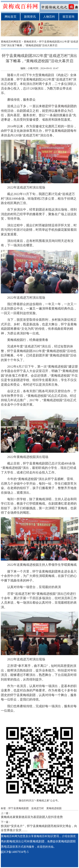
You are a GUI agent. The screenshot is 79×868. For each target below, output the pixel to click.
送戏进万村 (37, 808)
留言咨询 (68, 17)
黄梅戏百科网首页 (11, 42)
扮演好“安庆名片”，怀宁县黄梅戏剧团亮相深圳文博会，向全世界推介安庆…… (39, 828)
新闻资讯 (30, 17)
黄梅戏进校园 (54, 808)
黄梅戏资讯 (30, 42)
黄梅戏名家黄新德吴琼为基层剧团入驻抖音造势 (32, 817)
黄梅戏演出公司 (17, 841)
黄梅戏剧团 (62, 131)
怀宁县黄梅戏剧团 (61, 106)
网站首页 (11, 17)
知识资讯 (53, 836)
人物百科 (49, 17)
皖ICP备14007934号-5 (15, 852)
